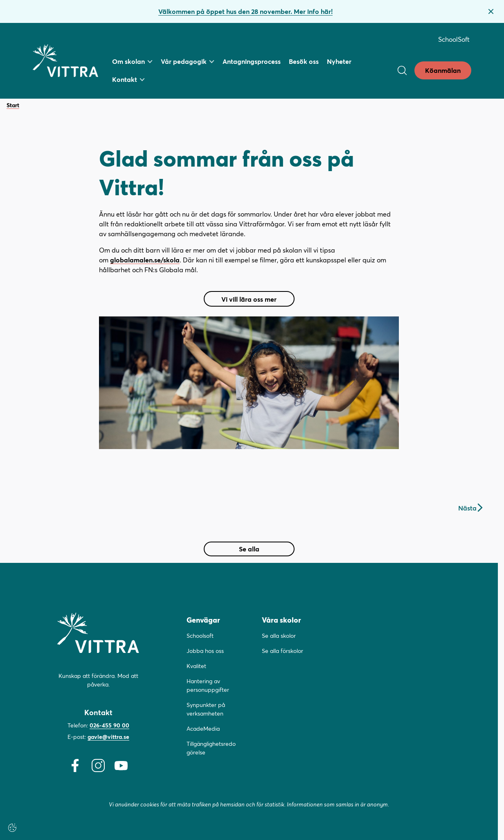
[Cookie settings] (12, 828)
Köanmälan (443, 70)
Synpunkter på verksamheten (206, 709)
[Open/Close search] (402, 70)
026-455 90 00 (109, 725)
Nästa (470, 508)
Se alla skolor (279, 636)
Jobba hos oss (205, 651)
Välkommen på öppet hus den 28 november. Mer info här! (245, 11)
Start (13, 105)
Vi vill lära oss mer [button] (251, 300)
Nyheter (339, 61)
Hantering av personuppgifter (208, 685)
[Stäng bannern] (491, 11)
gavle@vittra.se (108, 737)
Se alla (249, 549)
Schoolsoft (200, 636)
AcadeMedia (203, 728)
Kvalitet (196, 666)
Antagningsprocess (252, 61)
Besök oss (304, 61)
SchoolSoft (454, 39)
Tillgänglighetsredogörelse (211, 748)
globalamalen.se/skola (145, 260)
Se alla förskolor (282, 651)
